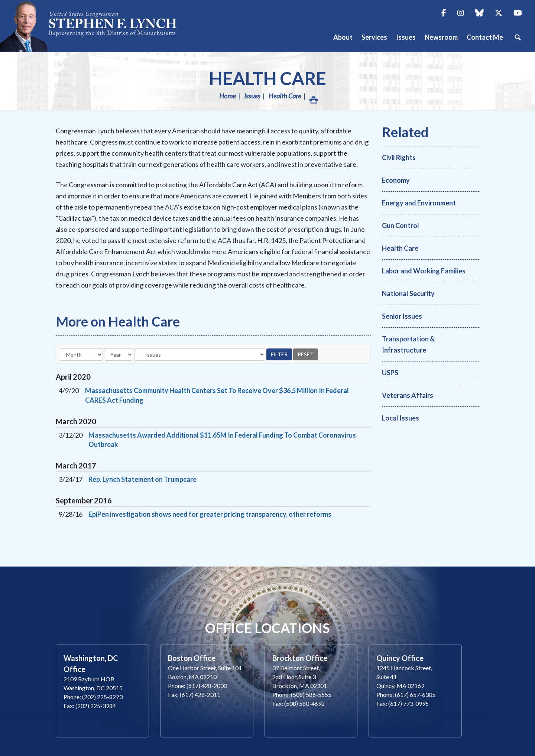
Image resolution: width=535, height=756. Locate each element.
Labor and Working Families (424, 271)
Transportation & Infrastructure (408, 344)
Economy (396, 180)
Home (227, 96)
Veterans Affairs (408, 395)
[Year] (119, 354)
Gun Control (401, 225)
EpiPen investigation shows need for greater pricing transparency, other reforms (210, 514)
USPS (390, 373)
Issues (252, 96)
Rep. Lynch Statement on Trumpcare (142, 479)
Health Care (268, 78)
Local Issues (401, 418)
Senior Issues (402, 316)
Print (313, 98)
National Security (408, 293)
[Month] (81, 354)
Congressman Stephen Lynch (97, 26)
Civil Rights (399, 158)
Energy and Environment (419, 203)
